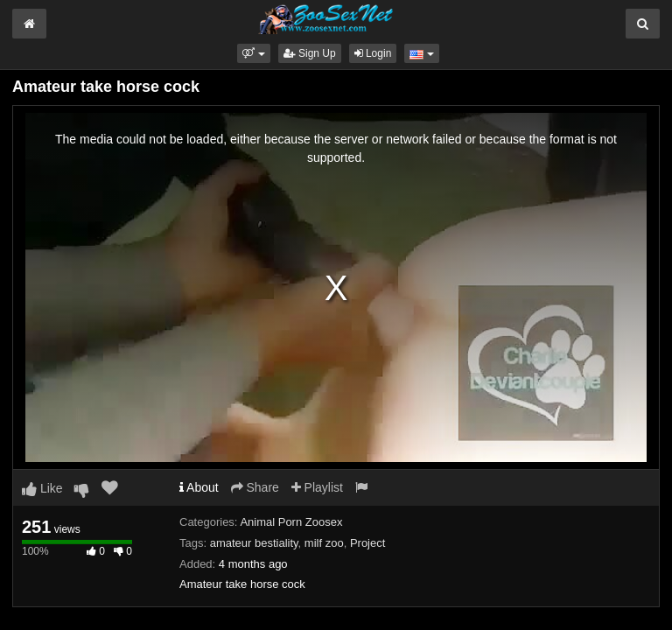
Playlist (317, 487)
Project (367, 543)
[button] (253, 53)
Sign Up (310, 53)
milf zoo (324, 543)
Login (373, 53)
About (199, 487)
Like (42, 488)
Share (255, 487)
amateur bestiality (254, 543)
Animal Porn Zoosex (291, 522)
